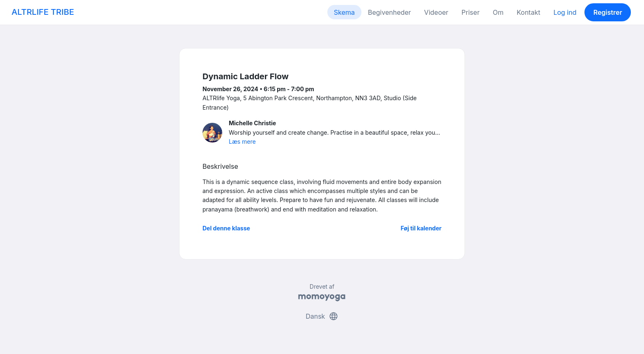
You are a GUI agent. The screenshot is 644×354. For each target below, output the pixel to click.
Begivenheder (390, 12)
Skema (344, 12)
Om (498, 12)
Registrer (608, 12)
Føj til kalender (421, 228)
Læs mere (242, 141)
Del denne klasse (226, 228)
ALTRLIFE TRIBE (43, 12)
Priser (471, 12)
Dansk (322, 316)
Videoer (436, 12)
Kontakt (528, 12)
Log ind (565, 12)
